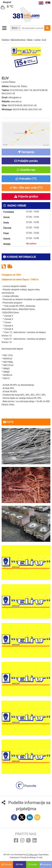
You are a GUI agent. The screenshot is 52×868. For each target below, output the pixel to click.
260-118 (28, 90)
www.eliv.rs (16, 101)
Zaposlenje (43, 855)
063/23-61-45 (8, 94)
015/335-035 (17, 90)
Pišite (19, 864)
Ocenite (32, 864)
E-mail (40, 857)
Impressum (15, 857)
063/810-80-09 (40, 90)
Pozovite (26, 786)
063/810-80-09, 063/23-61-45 (22, 105)
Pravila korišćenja (28, 857)
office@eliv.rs (15, 98)
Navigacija (45, 864)
